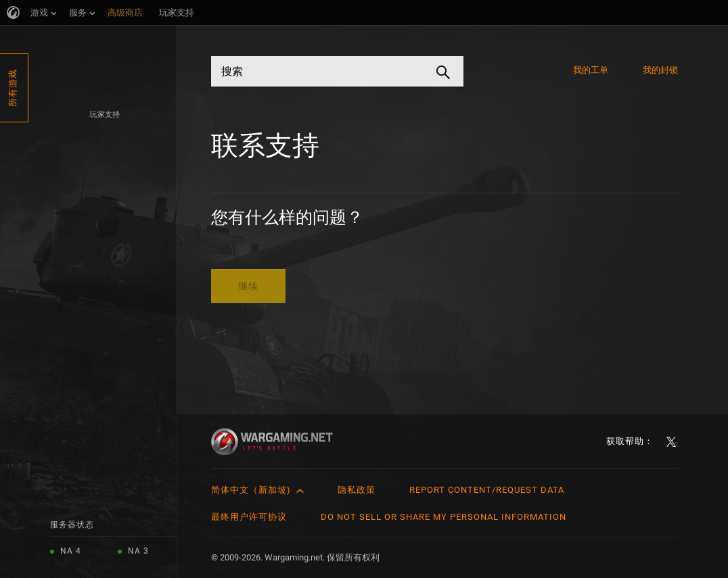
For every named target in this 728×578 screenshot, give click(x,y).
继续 (248, 286)
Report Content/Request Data (487, 490)
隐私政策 (357, 490)
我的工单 (591, 70)
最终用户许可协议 (249, 517)
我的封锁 (660, 70)
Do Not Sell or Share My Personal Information (443, 517)
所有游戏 (13, 88)
